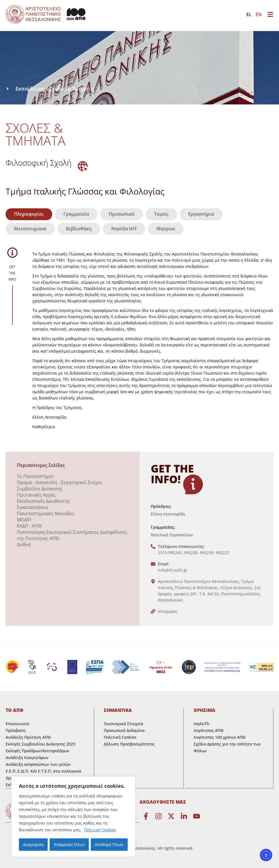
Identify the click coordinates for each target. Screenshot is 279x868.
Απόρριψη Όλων (69, 844)
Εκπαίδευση (30, 89)
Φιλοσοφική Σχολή (39, 163)
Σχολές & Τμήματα (71, 89)
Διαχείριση (33, 844)
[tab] (29, 214)
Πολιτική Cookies (100, 830)
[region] (73, 817)
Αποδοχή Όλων (109, 844)
